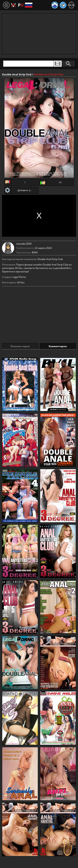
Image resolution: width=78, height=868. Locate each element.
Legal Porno (19, 277)
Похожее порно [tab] (20, 346)
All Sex (21, 282)
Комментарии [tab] (58, 346)
